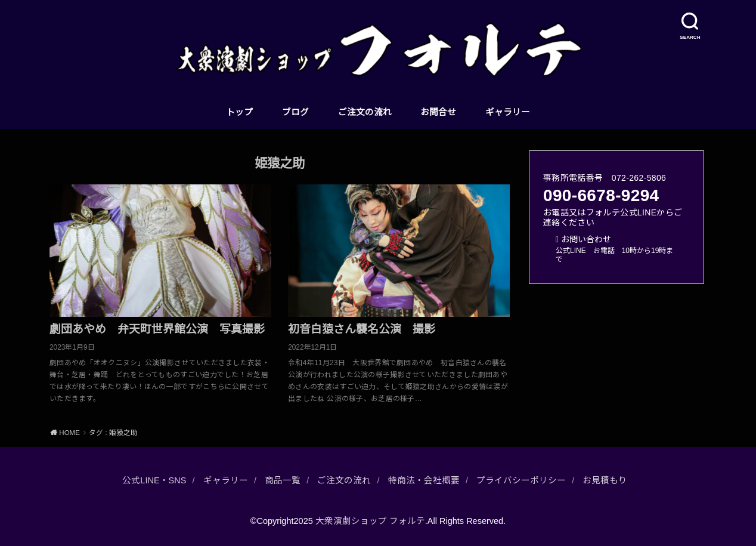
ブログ (295, 112)
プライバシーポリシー (521, 480)
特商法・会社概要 (424, 480)
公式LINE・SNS (154, 480)
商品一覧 (283, 480)
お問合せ (438, 112)
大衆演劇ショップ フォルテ (370, 521)
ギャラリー (508, 112)
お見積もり (605, 480)
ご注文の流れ (365, 112)
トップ (239, 112)
